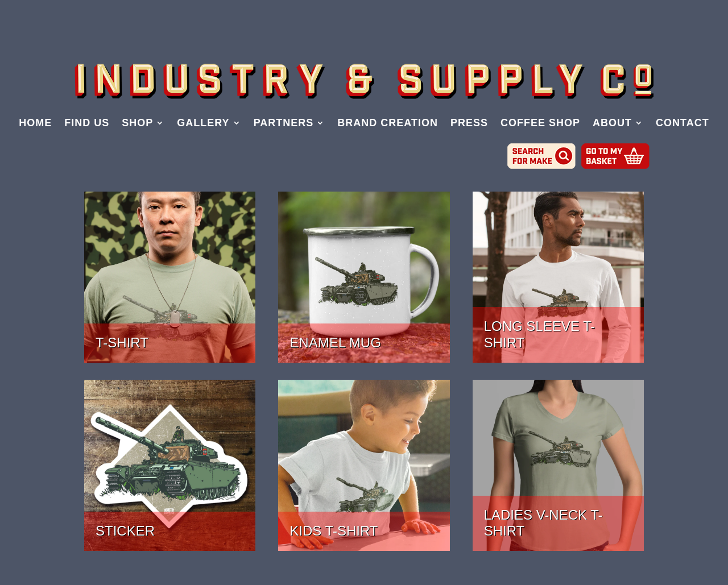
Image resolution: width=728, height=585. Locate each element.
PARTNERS (284, 124)
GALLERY (203, 124)
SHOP (137, 124)
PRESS (469, 124)
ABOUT (612, 124)
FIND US (87, 124)
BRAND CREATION (388, 124)
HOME (35, 124)
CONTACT (682, 124)
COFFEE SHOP (540, 124)
